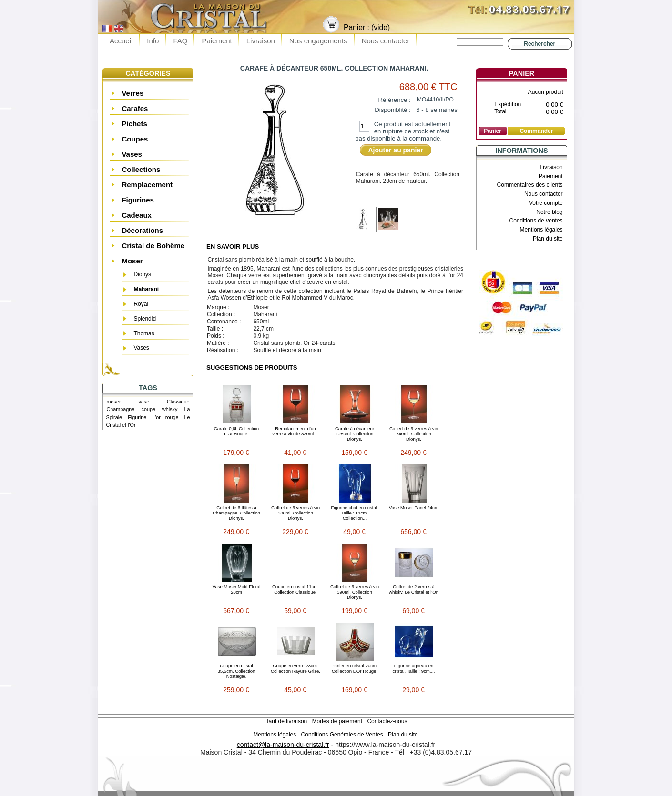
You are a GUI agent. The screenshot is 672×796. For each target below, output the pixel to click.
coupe (148, 409)
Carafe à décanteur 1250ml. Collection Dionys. (355, 434)
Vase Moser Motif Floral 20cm (237, 589)
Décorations (142, 230)
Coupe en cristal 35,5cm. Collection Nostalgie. (237, 671)
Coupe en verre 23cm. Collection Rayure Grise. (295, 668)
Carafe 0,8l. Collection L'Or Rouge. (236, 431)
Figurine (137, 417)
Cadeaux (137, 215)
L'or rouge (165, 417)
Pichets (134, 124)
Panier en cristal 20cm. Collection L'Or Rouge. (355, 668)
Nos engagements (318, 41)
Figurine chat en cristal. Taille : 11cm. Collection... (354, 513)
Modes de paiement (337, 721)
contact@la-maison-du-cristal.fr (283, 745)
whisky (170, 409)
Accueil (121, 41)
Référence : (395, 100)
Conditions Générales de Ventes (342, 735)
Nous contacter (386, 41)
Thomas (144, 333)
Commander (536, 131)
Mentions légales (541, 230)
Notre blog (549, 212)
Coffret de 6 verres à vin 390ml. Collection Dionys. (355, 592)
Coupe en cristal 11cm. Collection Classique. (295, 589)
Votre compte (546, 203)
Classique (178, 402)
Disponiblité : (393, 110)
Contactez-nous (387, 721)
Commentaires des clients (530, 185)
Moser (132, 261)
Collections (141, 169)
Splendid (145, 319)
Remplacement (147, 185)
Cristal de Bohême (153, 246)
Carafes (135, 108)
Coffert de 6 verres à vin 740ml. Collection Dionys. (414, 434)
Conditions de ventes (536, 221)
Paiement (217, 41)
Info (153, 41)
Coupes (135, 139)
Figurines (138, 200)
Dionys (142, 274)
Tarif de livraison (287, 721)
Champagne (121, 409)
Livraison (261, 41)
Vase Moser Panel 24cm (414, 508)
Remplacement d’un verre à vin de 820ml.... (295, 431)
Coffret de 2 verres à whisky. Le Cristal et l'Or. (414, 589)
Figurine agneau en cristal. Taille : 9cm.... (414, 668)
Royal (141, 304)
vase (144, 402)
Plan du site (548, 239)
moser (114, 402)
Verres (132, 93)
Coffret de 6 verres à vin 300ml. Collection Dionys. (295, 513)
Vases (132, 154)
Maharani (146, 289)
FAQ (180, 41)
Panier (522, 73)
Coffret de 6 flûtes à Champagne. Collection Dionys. (236, 513)
